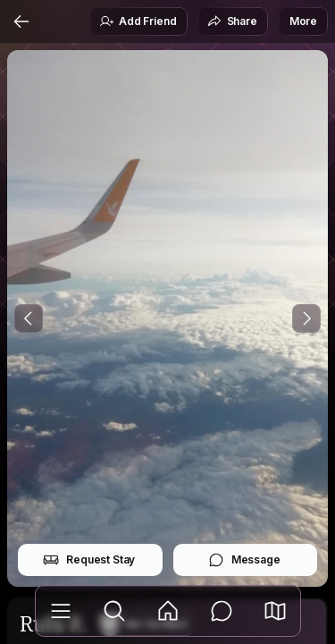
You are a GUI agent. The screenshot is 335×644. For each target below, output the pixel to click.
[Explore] (114, 611)
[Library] (61, 611)
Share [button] (232, 21)
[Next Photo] (306, 318)
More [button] (303, 21)
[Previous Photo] (29, 318)
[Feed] (168, 611)
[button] (275, 611)
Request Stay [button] (89, 560)
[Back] (21, 21)
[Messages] (222, 611)
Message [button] (244, 560)
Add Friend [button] (138, 21)
